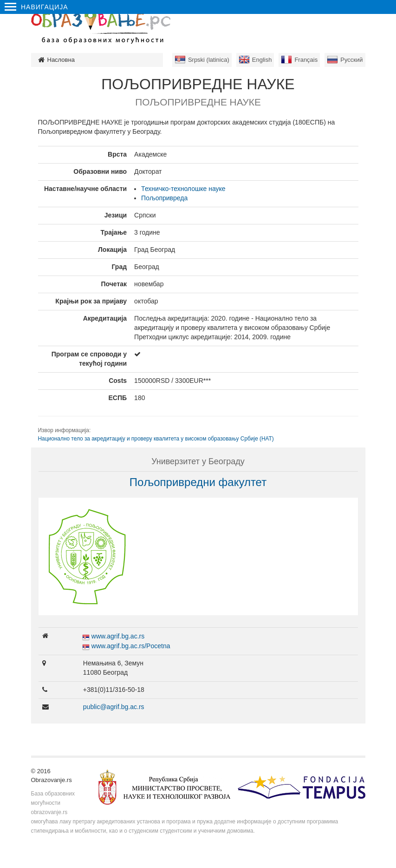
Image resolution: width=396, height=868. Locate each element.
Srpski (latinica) (209, 60)
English (262, 60)
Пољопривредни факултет (198, 482)
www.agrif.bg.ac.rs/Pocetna (131, 646)
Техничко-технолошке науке (183, 189)
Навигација (36, 7)
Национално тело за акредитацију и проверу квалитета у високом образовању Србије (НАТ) (156, 439)
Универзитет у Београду (198, 461)
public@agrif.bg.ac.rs (114, 707)
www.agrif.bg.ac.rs (118, 636)
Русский (351, 60)
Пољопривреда (164, 198)
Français (306, 60)
